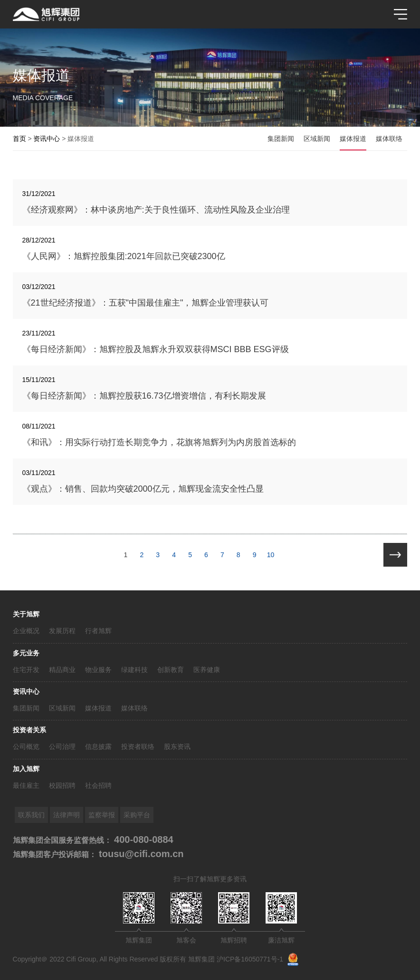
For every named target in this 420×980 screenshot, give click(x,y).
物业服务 (98, 670)
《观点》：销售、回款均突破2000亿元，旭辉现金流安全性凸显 (143, 489)
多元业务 (26, 653)
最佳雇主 (26, 785)
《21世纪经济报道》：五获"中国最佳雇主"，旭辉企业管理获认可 (146, 303)
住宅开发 (26, 670)
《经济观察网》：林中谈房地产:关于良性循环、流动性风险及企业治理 (156, 210)
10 (271, 555)
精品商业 (62, 670)
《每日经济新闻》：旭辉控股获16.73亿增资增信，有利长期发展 (144, 396)
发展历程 (62, 631)
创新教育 (171, 670)
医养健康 (207, 670)
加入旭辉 (26, 769)
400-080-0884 (143, 840)
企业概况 (26, 631)
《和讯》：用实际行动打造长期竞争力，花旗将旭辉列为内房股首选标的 (159, 442)
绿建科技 (134, 670)
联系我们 (31, 815)
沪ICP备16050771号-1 (250, 959)
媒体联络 (134, 708)
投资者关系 (29, 730)
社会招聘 (98, 785)
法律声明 (67, 815)
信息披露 (98, 747)
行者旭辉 (98, 631)
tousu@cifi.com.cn (140, 854)
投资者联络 (138, 747)
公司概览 (26, 747)
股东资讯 (177, 747)
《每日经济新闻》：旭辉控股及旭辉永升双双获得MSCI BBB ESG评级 (156, 349)
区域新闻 (62, 708)
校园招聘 (62, 785)
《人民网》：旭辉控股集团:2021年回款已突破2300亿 (124, 256)
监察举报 (102, 815)
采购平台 (137, 815)
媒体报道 (98, 708)
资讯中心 (26, 691)
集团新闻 (26, 708)
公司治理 (62, 747)
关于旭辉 (26, 614)
